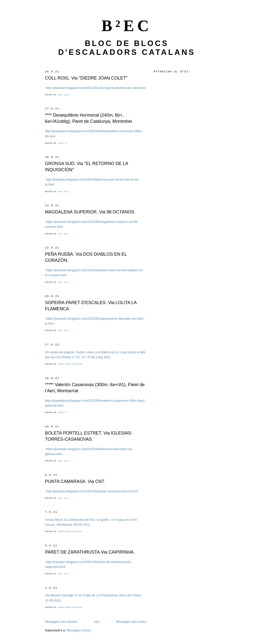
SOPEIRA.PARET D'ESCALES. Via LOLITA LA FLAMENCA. (91, 306)
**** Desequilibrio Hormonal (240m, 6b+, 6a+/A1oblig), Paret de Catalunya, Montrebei (88, 118)
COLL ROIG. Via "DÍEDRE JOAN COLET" (86, 78)
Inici (97, 622)
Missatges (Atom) (79, 630)
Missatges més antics (131, 622)
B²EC (127, 26)
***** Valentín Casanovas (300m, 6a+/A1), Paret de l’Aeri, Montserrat (95, 388)
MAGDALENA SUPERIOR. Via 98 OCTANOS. (90, 212)
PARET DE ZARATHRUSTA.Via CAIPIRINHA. (90, 552)
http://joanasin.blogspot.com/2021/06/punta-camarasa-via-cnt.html (92, 491)
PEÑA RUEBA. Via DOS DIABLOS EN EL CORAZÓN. (86, 257)
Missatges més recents (61, 622)
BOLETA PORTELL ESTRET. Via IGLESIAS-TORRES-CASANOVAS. (89, 436)
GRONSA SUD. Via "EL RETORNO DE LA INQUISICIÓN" (86, 167)
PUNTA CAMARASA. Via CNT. (75, 481)
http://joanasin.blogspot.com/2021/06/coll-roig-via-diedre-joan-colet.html (96, 88)
